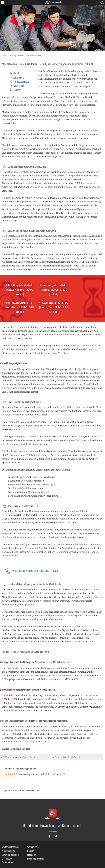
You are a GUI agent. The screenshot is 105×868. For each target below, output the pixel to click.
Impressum (32, 855)
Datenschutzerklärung (35, 859)
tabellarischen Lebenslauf (87, 544)
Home (4, 56)
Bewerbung (19, 86)
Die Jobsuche (7, 859)
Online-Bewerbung (25, 533)
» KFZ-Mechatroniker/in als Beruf (18, 757)
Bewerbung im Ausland (11, 855)
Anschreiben (58, 544)
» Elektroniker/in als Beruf (66, 757)
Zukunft (17, 90)
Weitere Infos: (33, 847)
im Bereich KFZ (82, 82)
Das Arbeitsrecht (8, 862)
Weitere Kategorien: (10, 847)
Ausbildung (12, 56)
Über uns (31, 851)
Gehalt (16, 73)
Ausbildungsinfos (8, 851)
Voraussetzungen (21, 81)
